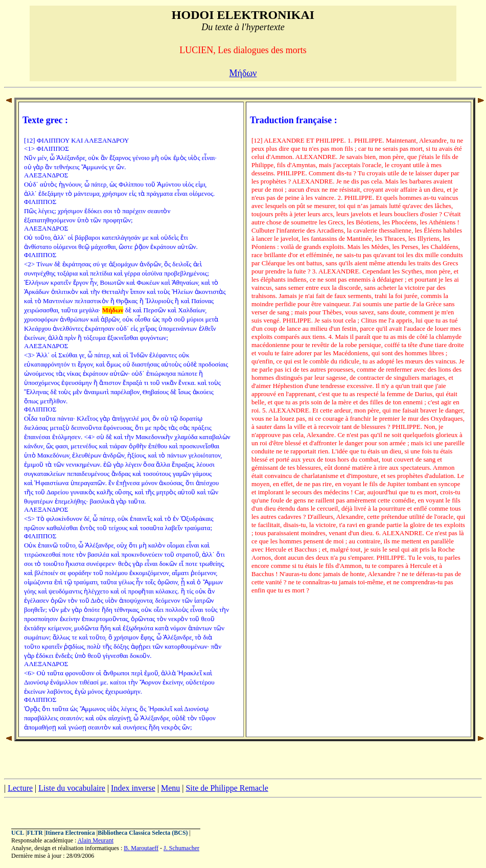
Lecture (20, 788)
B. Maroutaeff (141, 848)
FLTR (35, 833)
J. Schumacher (181, 848)
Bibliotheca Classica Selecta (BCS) (143, 833)
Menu (170, 788)
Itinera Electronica (70, 833)
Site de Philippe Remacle (227, 788)
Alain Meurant (96, 840)
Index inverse (133, 788)
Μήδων (243, 73)
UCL (18, 833)
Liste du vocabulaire (72, 788)
